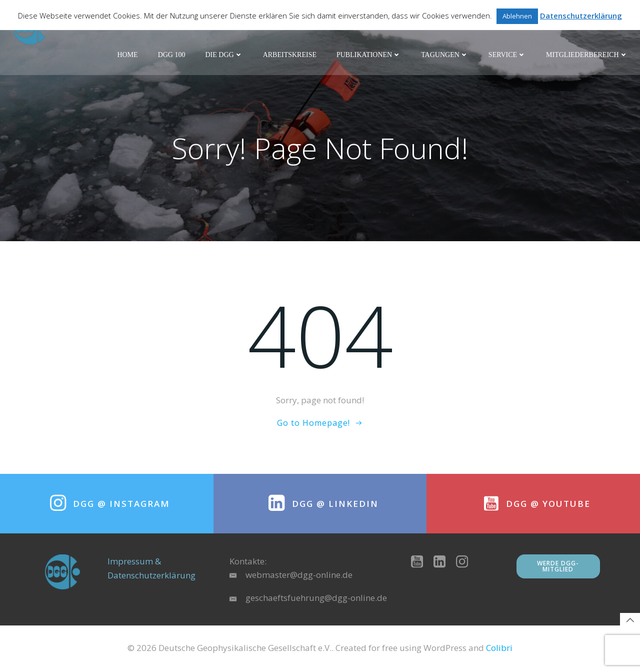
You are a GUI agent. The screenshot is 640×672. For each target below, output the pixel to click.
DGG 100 (172, 55)
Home (128, 55)
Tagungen (445, 55)
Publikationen (369, 55)
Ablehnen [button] (517, 16)
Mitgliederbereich (587, 55)
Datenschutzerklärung (581, 16)
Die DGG (224, 55)
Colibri (499, 650)
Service (507, 55)
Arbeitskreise (290, 55)
